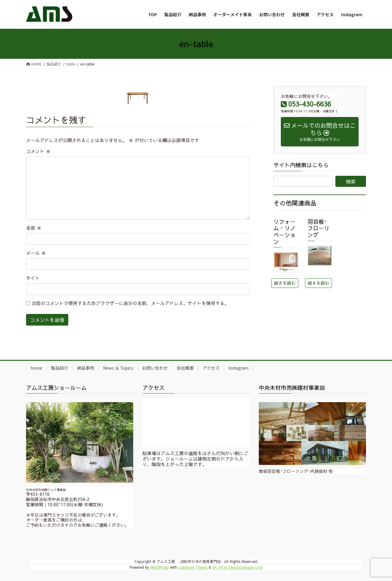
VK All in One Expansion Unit (237, 567)
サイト (33, 278)
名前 (34, 228)
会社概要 (185, 368)
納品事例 (86, 368)
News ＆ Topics (118, 368)
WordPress (160, 567)
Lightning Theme (193, 567)
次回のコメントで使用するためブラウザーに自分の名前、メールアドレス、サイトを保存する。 (130, 303)
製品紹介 (60, 368)
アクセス (211, 368)
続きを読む (285, 283)
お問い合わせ (155, 368)
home (36, 368)
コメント (38, 151)
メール (36, 253)
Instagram (238, 368)
